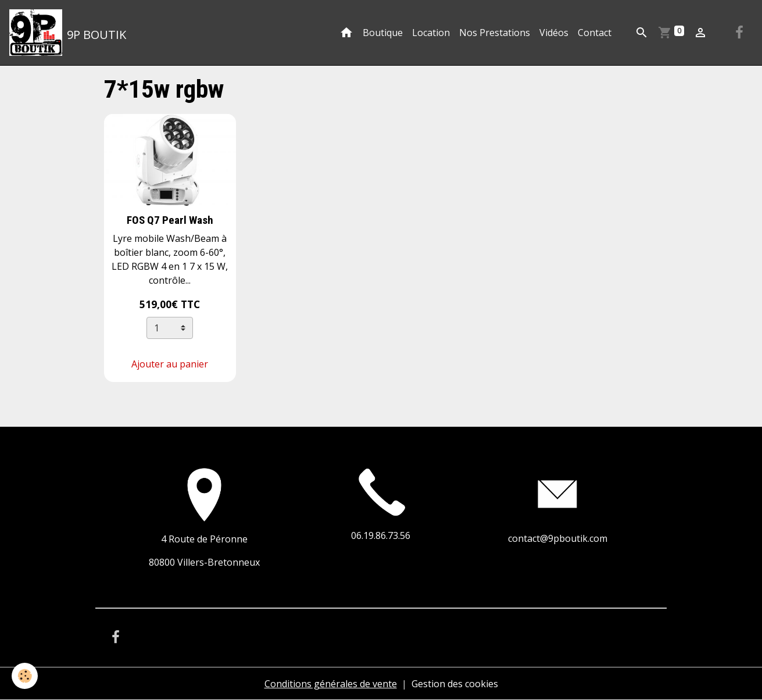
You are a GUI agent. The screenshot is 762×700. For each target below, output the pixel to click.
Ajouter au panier (170, 364)
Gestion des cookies (455, 684)
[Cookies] (25, 676)
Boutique (383, 33)
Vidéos (554, 33)
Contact (595, 33)
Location (431, 33)
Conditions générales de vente (331, 684)
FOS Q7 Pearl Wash (170, 220)
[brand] (68, 33)
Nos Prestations (495, 33)
